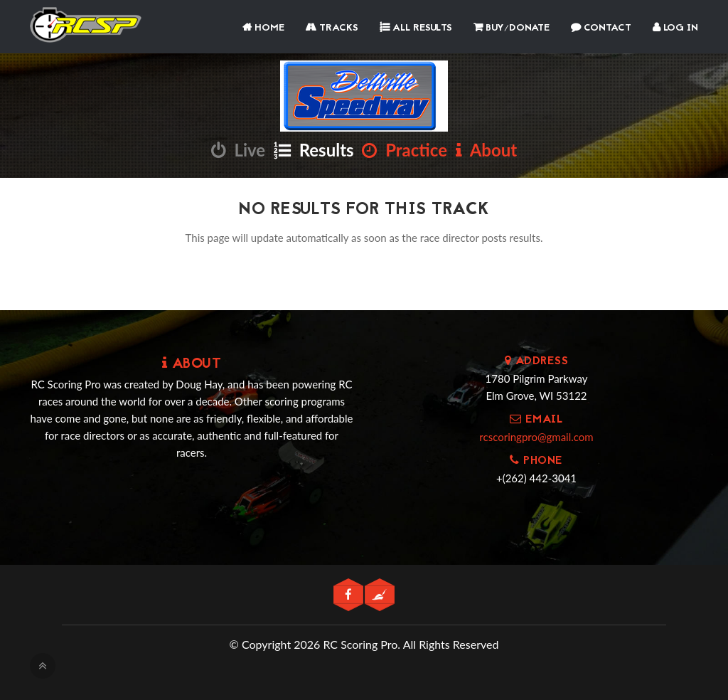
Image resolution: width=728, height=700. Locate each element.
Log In (675, 28)
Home (263, 28)
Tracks (332, 28)
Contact (601, 28)
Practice (405, 150)
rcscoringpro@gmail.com (536, 437)
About (486, 150)
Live (238, 150)
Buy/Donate (512, 28)
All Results (416, 28)
